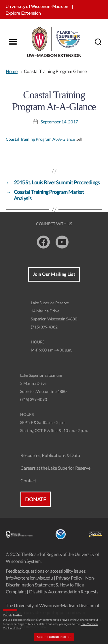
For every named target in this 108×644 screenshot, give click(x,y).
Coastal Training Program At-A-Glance (40, 139)
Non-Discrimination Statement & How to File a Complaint (51, 585)
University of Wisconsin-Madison (37, 7)
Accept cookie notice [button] (54, 637)
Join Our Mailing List (54, 274)
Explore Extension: (24, 13)
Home (12, 71)
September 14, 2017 (59, 122)
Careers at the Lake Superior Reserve (55, 468)
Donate (35, 499)
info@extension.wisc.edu (29, 578)
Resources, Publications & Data (50, 455)
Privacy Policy (69, 578)
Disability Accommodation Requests (64, 592)
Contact (28, 480)
